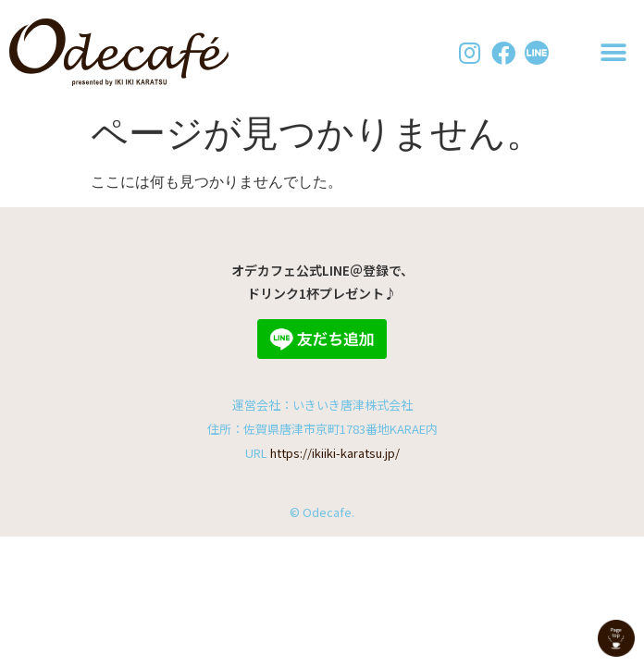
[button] (614, 52)
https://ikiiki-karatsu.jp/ (335, 453)
